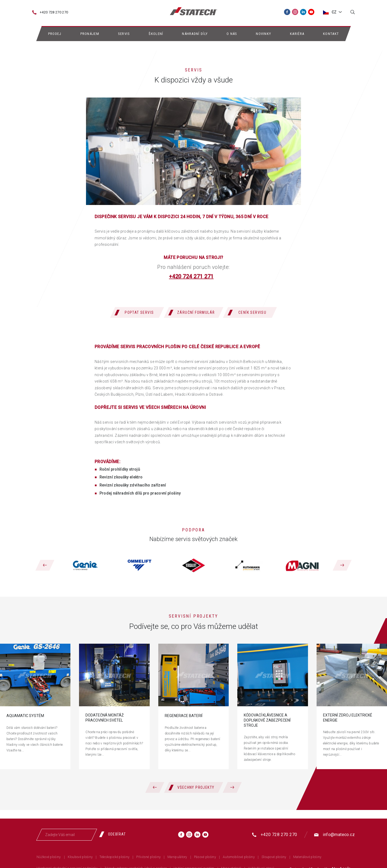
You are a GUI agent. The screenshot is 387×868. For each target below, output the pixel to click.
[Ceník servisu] (250, 312)
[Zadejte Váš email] (67, 835)
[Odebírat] (115, 834)
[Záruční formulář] (194, 312)
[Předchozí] (45, 565)
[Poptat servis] (137, 312)
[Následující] (342, 565)
